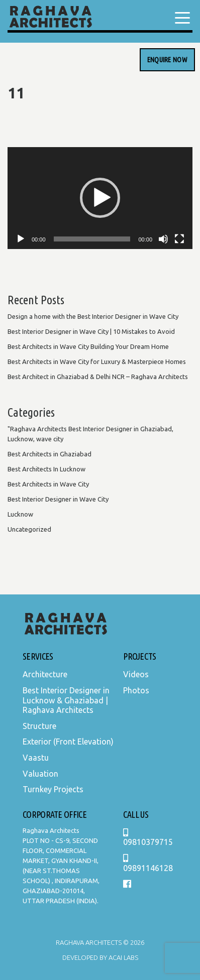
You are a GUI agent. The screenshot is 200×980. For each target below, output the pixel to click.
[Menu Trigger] (182, 18)
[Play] (21, 239)
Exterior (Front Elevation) (68, 742)
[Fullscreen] (179, 239)
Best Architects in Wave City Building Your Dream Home (88, 346)
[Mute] (163, 239)
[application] (100, 198)
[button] (100, 198)
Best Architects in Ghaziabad (49, 454)
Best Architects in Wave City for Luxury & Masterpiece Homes (97, 361)
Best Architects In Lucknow (46, 469)
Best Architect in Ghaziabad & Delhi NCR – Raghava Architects (98, 377)
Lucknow (20, 514)
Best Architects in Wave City (48, 484)
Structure (39, 726)
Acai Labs (123, 957)
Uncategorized (29, 529)
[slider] (92, 239)
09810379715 (148, 838)
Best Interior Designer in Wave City (58, 499)
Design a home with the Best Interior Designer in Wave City (93, 316)
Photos (136, 690)
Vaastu (36, 758)
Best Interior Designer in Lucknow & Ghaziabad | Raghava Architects (66, 700)
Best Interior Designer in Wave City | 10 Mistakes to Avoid (91, 331)
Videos (136, 674)
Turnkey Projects (53, 789)
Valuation (40, 774)
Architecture (45, 674)
